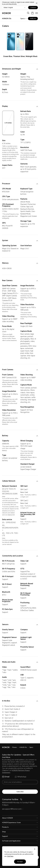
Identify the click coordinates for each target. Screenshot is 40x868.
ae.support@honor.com (13, 809)
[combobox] (7, 19)
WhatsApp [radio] (20, 777)
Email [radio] (6, 777)
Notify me (33, 19)
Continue (33, 8)
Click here (10, 856)
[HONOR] (7, 747)
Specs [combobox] (23, 19)
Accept (20, 862)
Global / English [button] (8, 8)
